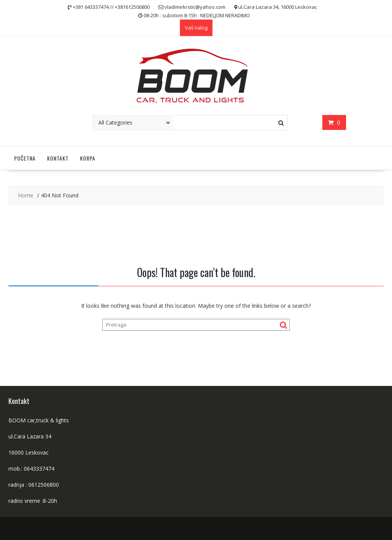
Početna (25, 158)
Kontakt (58, 158)
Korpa (88, 158)
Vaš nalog (196, 28)
